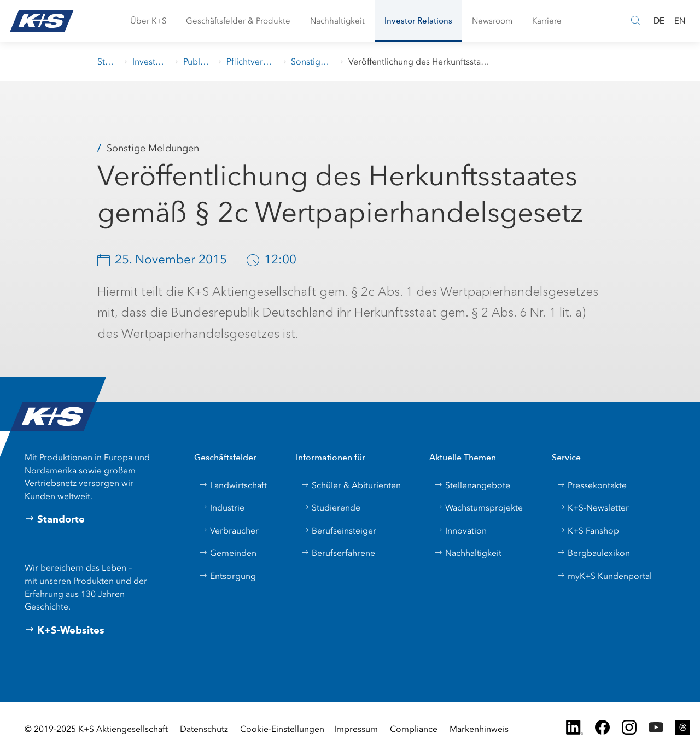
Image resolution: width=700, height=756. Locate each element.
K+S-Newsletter (593, 508)
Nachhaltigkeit (468, 553)
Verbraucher (229, 531)
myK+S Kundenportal (604, 576)
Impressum (356, 729)
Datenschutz (204, 729)
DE (659, 20)
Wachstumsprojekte (479, 508)
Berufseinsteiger (339, 531)
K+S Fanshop (588, 531)
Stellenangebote (472, 485)
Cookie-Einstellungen (282, 729)
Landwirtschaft (233, 485)
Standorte (55, 519)
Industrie (222, 508)
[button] (148, 21)
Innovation (460, 531)
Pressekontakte (592, 485)
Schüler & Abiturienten (351, 485)
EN (680, 21)
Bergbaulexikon (593, 553)
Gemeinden (228, 553)
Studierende (331, 508)
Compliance (414, 729)
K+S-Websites (65, 630)
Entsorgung (227, 576)
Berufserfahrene (338, 553)
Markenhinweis (479, 729)
